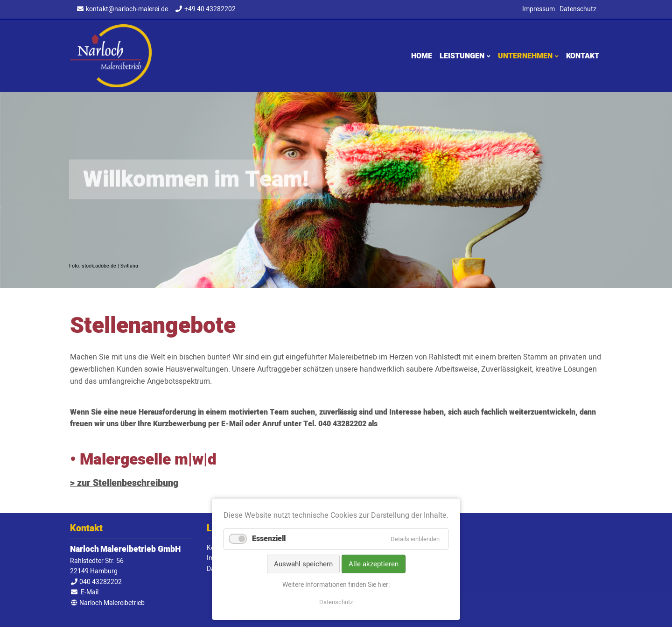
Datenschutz (336, 602)
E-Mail (232, 424)
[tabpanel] (336, 190)
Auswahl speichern (303, 564)
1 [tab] (336, 280)
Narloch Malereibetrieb (111, 56)
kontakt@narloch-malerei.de (127, 9)
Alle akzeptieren (374, 564)
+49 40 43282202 (210, 9)
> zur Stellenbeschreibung (124, 483)
